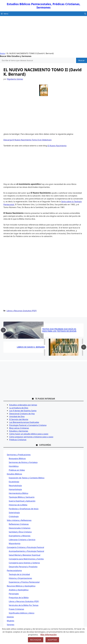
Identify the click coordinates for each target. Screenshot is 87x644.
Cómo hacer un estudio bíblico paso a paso (29, 434)
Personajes (14, 594)
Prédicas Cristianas (18, 440)
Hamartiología (15, 489)
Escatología (14, 482)
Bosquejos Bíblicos (17, 458)
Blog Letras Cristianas (19, 428)
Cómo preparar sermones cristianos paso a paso (31, 437)
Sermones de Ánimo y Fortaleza (23, 462)
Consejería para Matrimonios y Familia (26, 559)
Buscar (82, 60)
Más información (48, 635)
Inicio (3, 53)
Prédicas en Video (17, 470)
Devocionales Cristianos (20, 528)
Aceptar (52, 640)
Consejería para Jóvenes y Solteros (24, 563)
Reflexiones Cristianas (19, 524)
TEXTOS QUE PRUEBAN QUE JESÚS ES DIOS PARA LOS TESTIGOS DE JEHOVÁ (59, 330)
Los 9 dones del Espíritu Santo (23, 411)
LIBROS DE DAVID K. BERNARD (31, 347)
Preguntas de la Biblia (19, 597)
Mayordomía (15, 543)
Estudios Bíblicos (14, 474)
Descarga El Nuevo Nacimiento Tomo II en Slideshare (27, 140)
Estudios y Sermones (19, 431)
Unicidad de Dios (17, 416)
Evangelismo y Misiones (20, 536)
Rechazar (36, 640)
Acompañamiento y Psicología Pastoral (26, 551)
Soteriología (14, 513)
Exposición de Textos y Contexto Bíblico (27, 478)
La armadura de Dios (19, 408)
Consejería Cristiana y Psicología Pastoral (25, 547)
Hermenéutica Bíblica (18, 493)
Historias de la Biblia (18, 505)
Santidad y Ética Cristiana (20, 532)
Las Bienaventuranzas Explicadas (24, 422)
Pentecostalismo (14, 570)
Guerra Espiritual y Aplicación (22, 501)
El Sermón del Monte (19, 419)
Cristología (14, 516)
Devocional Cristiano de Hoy (22, 414)
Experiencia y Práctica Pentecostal (24, 582)
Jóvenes (10, 617)
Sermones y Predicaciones (19, 455)
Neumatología (15, 485)
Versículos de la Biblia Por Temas (24, 605)
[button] (85, 14)
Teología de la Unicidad (19, 574)
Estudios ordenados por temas (23, 405)
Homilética (14, 466)
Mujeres (10, 621)
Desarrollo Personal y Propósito (23, 567)
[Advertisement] (43, 35)
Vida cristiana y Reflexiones (19, 520)
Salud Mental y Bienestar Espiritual (25, 555)
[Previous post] (3, 330)
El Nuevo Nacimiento (57, 146)
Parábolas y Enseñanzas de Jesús (24, 509)
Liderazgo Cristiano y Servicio (22, 540)
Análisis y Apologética (19, 590)
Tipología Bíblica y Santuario (22, 497)
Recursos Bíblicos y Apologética (21, 586)
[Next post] (84, 347)
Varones (11, 625)
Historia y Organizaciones (20, 578)
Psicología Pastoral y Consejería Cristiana (28, 425)
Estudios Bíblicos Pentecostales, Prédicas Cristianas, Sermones (43, 6)
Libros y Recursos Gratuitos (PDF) (22, 311)
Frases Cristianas (16, 609)
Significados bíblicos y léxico (22, 613)
